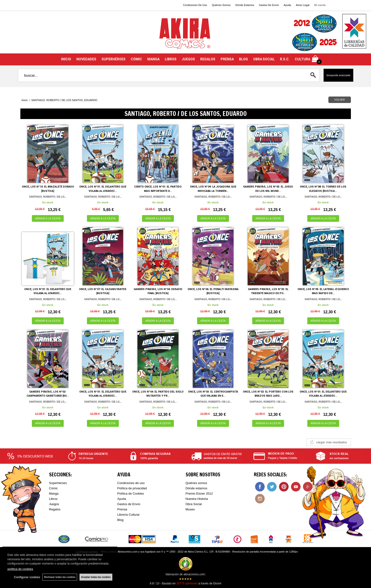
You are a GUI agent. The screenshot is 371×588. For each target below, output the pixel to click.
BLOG (243, 59)
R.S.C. (285, 59)
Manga (54, 494)
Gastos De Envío (269, 5)
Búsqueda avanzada (338, 75)
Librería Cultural (128, 515)
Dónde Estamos (245, 5)
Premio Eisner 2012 (199, 494)
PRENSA (227, 59)
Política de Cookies (131, 494)
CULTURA (303, 59)
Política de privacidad (132, 488)
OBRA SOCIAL (264, 59)
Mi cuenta (320, 5)
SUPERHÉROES (114, 59)
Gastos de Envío (129, 504)
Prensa (122, 509)
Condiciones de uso (131, 483)
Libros (53, 499)
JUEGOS (188, 59)
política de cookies (20, 569)
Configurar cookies (27, 577)
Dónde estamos (197, 488)
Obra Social (194, 504)
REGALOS (208, 59)
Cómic (54, 488)
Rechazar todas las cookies (60, 577)
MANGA (153, 59)
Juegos (54, 504)
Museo (190, 509)
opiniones (187, 583)
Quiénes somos (196, 483)
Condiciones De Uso (195, 5)
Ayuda (287, 5)
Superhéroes (58, 483)
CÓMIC (136, 59)
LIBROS (171, 59)
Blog (120, 520)
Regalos (55, 509)
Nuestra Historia (197, 499)
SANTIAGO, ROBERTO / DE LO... (48, 197)
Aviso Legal (303, 5)
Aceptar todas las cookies (96, 577)
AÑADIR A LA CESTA (48, 218)
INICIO (66, 59)
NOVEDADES (86, 59)
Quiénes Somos (221, 5)
